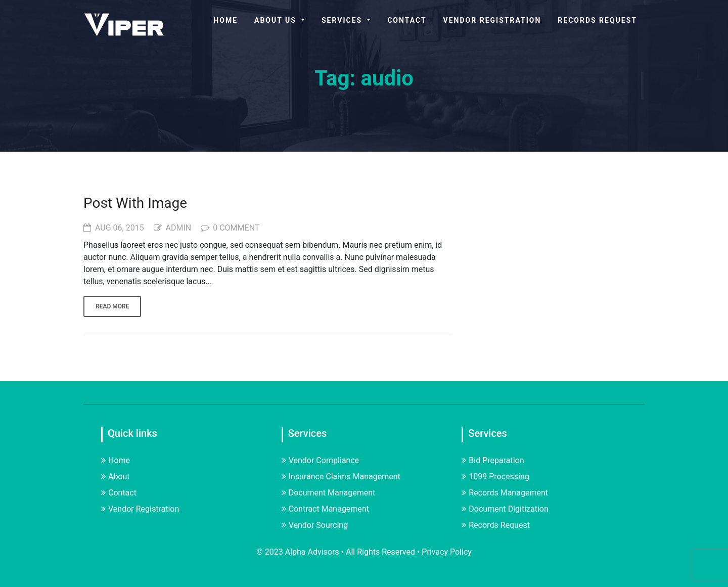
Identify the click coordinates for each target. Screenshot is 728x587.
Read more (112, 306)
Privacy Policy (447, 552)
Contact (407, 20)
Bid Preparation (493, 460)
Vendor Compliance (320, 460)
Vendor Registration (492, 20)
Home (225, 20)
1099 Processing (495, 477)
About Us (277, 20)
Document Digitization (505, 509)
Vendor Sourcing (315, 525)
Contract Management (325, 509)
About (116, 477)
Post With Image (135, 203)
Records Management (505, 493)
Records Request (597, 20)
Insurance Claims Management (341, 477)
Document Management (329, 493)
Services (343, 20)
